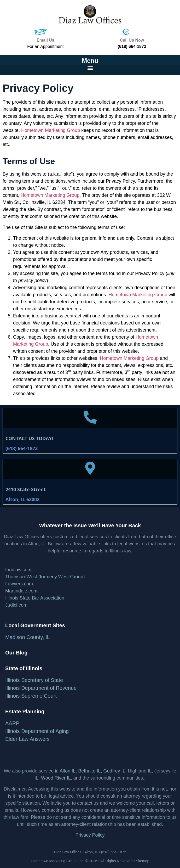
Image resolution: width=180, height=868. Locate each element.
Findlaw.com (18, 570)
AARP (12, 723)
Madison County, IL (28, 637)
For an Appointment (45, 46)
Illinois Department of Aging (37, 731)
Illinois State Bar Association (35, 598)
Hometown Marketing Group (51, 130)
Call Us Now (132, 40)
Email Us (45, 40)
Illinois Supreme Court (31, 696)
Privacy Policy (90, 835)
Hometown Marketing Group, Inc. (58, 861)
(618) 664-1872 (132, 46)
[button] (90, 68)
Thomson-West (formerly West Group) (45, 577)
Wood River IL (56, 778)
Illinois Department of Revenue (41, 688)
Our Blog (16, 653)
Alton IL (68, 771)
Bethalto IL (89, 771)
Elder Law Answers (27, 739)
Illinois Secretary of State (34, 680)
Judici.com (16, 605)
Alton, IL (91, 852)
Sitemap (143, 861)
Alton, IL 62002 (22, 499)
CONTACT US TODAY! (29, 438)
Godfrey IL (114, 771)
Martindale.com (21, 591)
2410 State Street (26, 489)
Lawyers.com (19, 584)
